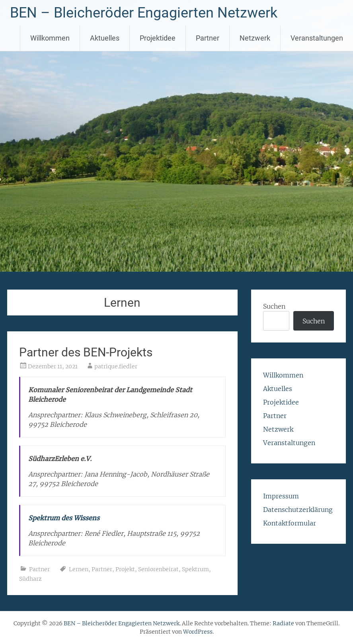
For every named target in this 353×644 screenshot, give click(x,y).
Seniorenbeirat (158, 569)
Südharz (30, 579)
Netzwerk (255, 38)
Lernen (79, 569)
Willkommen (50, 38)
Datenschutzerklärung (298, 510)
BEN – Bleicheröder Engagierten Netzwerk (144, 13)
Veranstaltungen (317, 38)
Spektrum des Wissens (64, 518)
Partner (208, 38)
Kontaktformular (290, 523)
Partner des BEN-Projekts (86, 352)
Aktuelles (105, 38)
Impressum (281, 496)
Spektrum (195, 569)
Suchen (274, 306)
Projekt (125, 569)
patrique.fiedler (116, 366)
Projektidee (158, 38)
